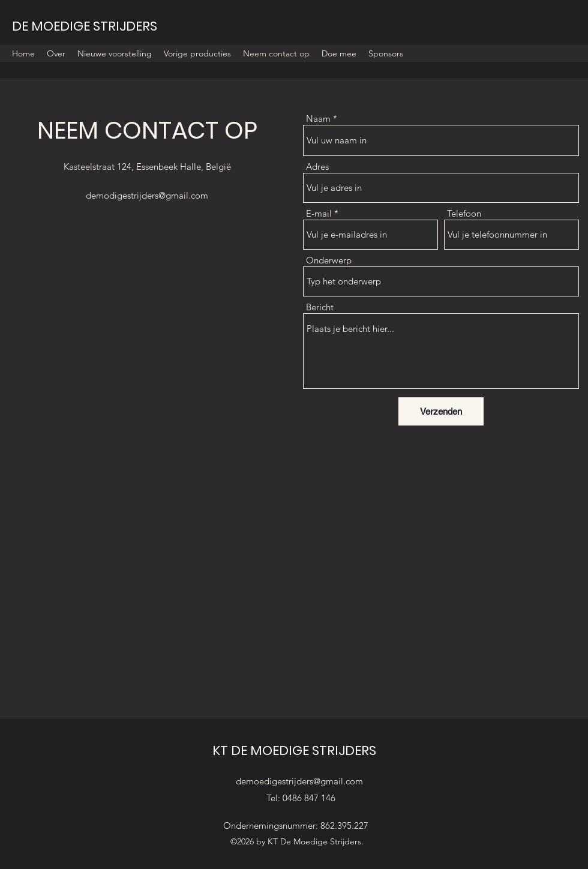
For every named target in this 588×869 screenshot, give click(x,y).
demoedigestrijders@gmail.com (299, 781)
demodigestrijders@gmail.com (147, 195)
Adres (317, 167)
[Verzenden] (441, 411)
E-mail (319, 213)
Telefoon (464, 213)
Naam (318, 119)
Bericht (320, 307)
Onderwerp (329, 260)
